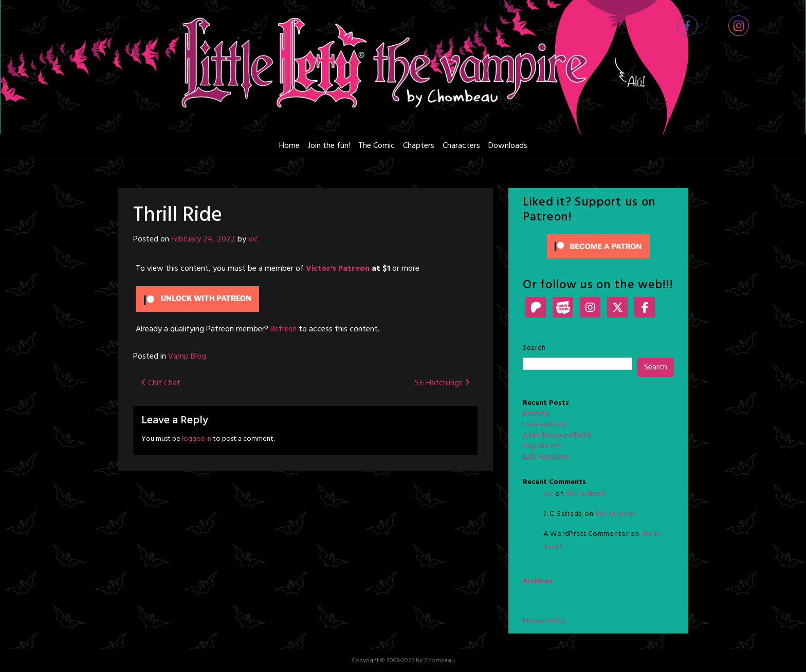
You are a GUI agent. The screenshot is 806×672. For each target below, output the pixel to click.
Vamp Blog (187, 357)
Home (289, 146)
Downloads (508, 146)
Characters (461, 146)
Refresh (283, 329)
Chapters (419, 146)
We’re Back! (586, 494)
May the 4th (542, 446)
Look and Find (544, 425)
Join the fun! (329, 146)
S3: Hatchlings (442, 383)
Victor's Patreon (338, 269)
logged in (197, 439)
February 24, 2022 (203, 239)
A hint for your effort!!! (557, 435)
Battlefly (536, 414)
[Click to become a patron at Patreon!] (598, 246)
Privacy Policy (544, 621)
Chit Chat (161, 383)
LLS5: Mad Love (546, 457)
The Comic (377, 146)
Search (534, 348)
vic (253, 239)
